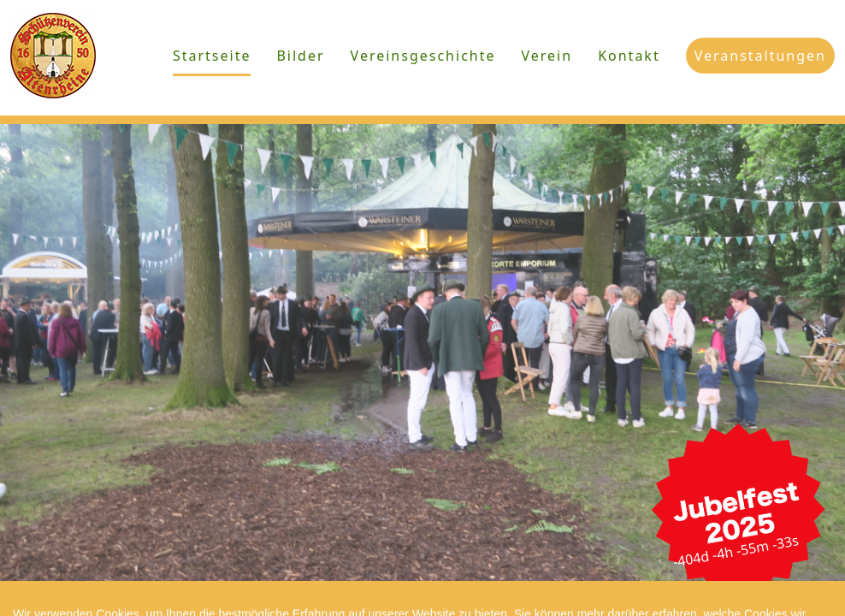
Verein (547, 56)
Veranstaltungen (760, 56)
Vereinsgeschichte (423, 56)
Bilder (300, 56)
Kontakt (629, 56)
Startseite (212, 56)
